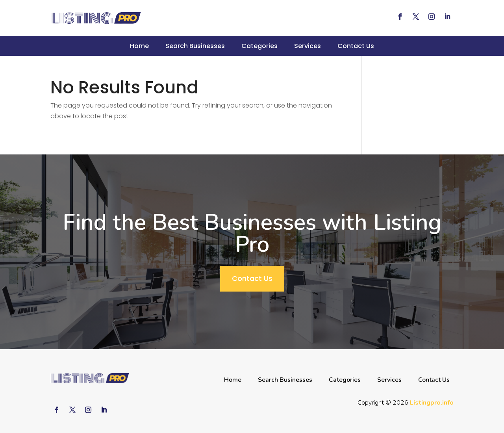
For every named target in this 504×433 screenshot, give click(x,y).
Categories (259, 46)
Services (308, 46)
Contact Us (356, 46)
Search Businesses (195, 46)
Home (139, 46)
